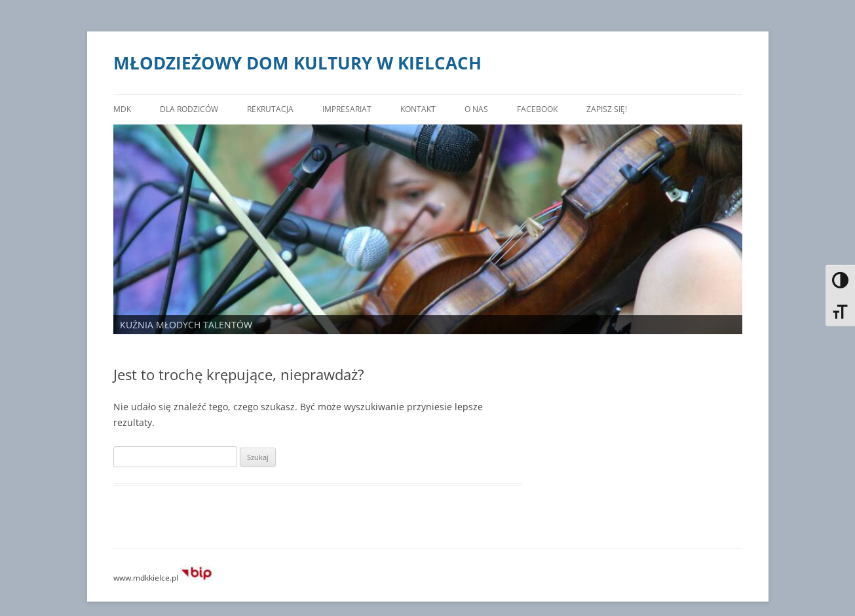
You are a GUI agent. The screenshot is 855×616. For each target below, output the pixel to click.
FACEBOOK (551, 109)
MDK (122, 109)
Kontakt (429, 109)
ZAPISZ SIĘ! (624, 109)
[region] (428, 229)
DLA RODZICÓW (190, 109)
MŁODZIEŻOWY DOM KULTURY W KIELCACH (298, 63)
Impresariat (356, 109)
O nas (488, 109)
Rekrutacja (275, 109)
